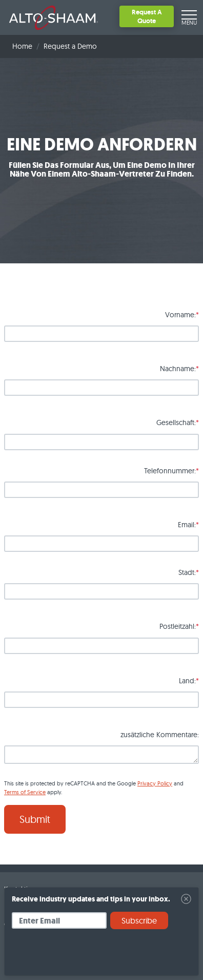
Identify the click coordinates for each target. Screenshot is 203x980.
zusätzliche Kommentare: (160, 735)
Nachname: (178, 369)
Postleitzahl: (178, 626)
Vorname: (180, 315)
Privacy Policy (155, 783)
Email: (187, 525)
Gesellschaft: (176, 422)
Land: (187, 681)
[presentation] (90, 956)
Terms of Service (25, 792)
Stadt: (187, 572)
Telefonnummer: (170, 471)
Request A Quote (147, 16)
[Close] (186, 899)
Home (22, 46)
